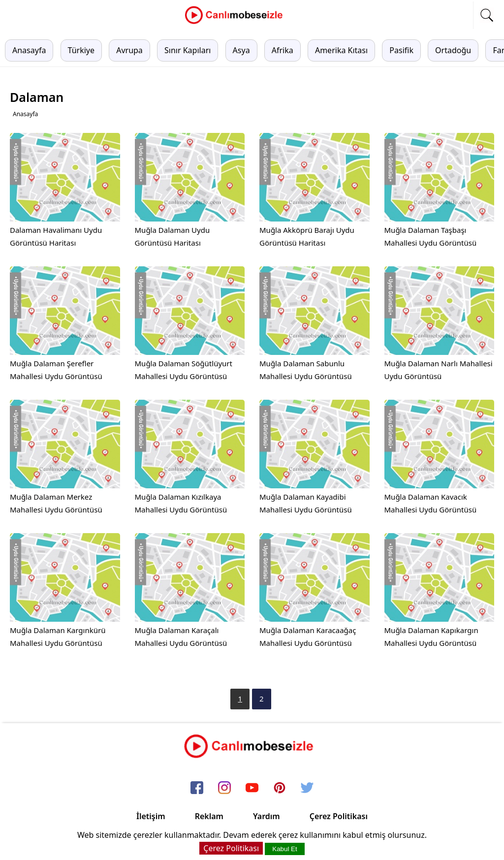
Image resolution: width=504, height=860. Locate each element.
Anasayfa (29, 50)
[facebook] (197, 788)
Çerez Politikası (339, 816)
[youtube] (252, 788)
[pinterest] (280, 788)
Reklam (209, 816)
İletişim (151, 816)
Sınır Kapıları (188, 50)
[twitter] (307, 788)
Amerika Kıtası (341, 50)
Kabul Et (284, 849)
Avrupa (129, 50)
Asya (241, 50)
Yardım (267, 816)
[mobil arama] (487, 15)
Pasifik (401, 50)
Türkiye (81, 50)
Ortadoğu (453, 50)
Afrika (283, 50)
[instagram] (224, 788)
